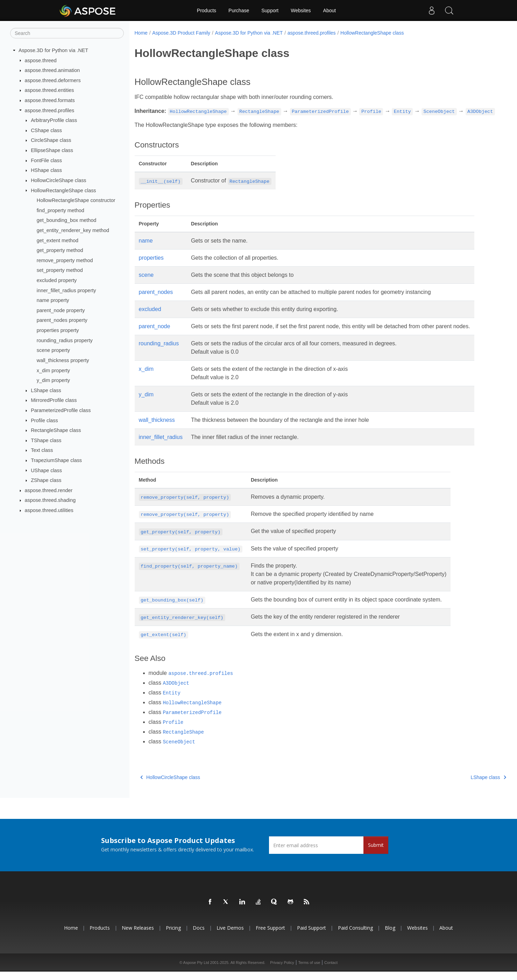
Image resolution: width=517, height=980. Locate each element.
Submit (376, 854)
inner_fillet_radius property (66, 290)
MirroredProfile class (54, 400)
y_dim (146, 403)
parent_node (155, 335)
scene (146, 283)
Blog (390, 936)
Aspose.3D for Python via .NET (53, 50)
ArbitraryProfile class (54, 120)
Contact (331, 971)
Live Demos (230, 936)
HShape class (46, 170)
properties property (58, 330)
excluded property (57, 280)
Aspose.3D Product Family (181, 33)
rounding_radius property (65, 340)
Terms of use (309, 971)
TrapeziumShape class (56, 460)
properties (151, 266)
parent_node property (61, 310)
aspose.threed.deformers (53, 80)
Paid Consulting (355, 936)
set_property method (60, 270)
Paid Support (311, 936)
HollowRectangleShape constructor (76, 200)
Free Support (270, 936)
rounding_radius (159, 352)
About (330, 10)
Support (270, 10)
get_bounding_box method (66, 220)
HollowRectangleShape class (63, 190)
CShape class (46, 130)
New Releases (138, 936)
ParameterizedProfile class (61, 410)
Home (141, 33)
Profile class (44, 420)
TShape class (46, 440)
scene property (53, 350)
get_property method (60, 250)
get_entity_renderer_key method (73, 230)
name (146, 249)
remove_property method (65, 260)
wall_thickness (157, 428)
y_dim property (53, 380)
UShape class (46, 470)
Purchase (239, 10)
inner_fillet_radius (161, 445)
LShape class (46, 390)
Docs (199, 936)
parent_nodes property (62, 320)
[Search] (67, 33)
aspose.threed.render (49, 490)
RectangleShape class (56, 430)
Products (207, 10)
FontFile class (46, 160)
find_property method (61, 210)
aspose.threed (41, 60)
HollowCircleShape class (58, 180)
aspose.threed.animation (52, 70)
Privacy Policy (282, 971)
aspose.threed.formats (50, 100)
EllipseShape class (52, 150)
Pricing (173, 936)
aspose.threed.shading (50, 500)
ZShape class (46, 480)
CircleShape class (51, 140)
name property (53, 300)
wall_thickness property (63, 360)
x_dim (146, 377)
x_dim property (53, 370)
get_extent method (58, 240)
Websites (301, 10)
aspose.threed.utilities (49, 510)
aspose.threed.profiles (50, 110)
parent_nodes (156, 300)
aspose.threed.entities (49, 90)
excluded (150, 318)
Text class (42, 450)
